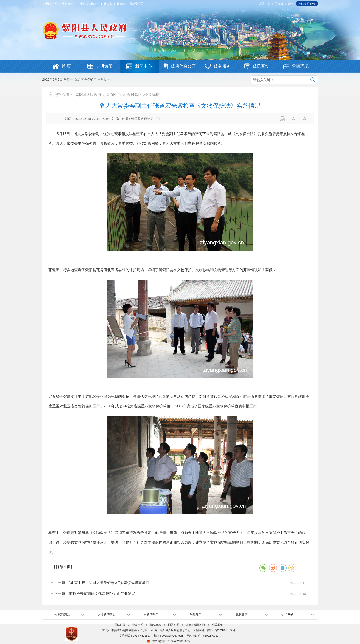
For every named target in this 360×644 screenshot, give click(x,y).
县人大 (108, 4)
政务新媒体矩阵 (196, 625)
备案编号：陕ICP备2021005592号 (214, 630)
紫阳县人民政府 (88, 95)
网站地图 (174, 625)
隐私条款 (156, 625)
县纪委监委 (136, 4)
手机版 (279, 4)
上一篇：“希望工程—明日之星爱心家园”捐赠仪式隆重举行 (102, 583)
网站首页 (120, 625)
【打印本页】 (63, 567)
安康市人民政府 (90, 4)
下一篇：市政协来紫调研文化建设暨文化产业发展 (95, 594)
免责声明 (138, 625)
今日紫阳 (134, 95)
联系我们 (218, 625)
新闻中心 (114, 95)
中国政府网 (50, 4)
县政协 (121, 4)
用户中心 (265, 4)
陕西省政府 (69, 4)
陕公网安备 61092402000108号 (169, 641)
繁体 (290, 4)
